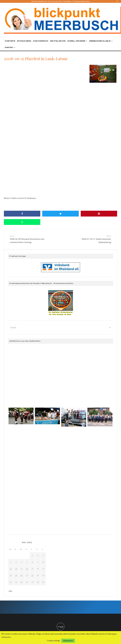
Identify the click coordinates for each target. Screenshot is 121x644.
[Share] (22, 214)
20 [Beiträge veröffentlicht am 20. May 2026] (22, 575)
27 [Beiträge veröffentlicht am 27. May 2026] (22, 582)
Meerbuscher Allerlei (100, 41)
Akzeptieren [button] (68, 641)
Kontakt (9, 47)
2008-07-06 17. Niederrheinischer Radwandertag (92, 239)
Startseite (10, 41)
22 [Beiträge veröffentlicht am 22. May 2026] (32, 575)
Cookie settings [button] (53, 641)
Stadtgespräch (41, 41)
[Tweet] (60, 214)
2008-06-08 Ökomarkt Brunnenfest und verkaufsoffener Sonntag (29, 239)
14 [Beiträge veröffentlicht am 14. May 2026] (27, 569)
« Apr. (10, 591)
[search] (110, 327)
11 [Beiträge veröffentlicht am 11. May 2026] (11, 569)
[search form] (58, 327)
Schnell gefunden (76, 41)
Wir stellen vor (58, 41)
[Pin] (99, 214)
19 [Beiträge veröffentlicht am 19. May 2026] (16, 575)
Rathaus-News (24, 41)
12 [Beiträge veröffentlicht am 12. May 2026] (16, 569)
